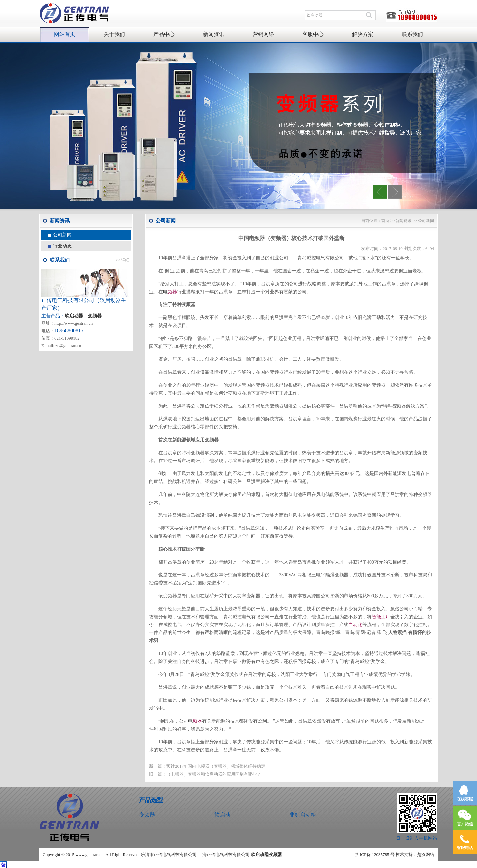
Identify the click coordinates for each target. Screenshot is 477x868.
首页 (385, 221)
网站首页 (65, 34)
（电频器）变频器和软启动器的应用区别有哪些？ (214, 774)
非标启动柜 (303, 815)
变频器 (95, 316)
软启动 (222, 815)
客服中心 (313, 34)
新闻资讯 (214, 34)
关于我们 (114, 34)
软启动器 (260, 855)
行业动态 (62, 246)
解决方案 (363, 34)
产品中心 (164, 34)
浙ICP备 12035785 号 (375, 855)
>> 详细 (122, 260)
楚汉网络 (426, 855)
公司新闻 (62, 235)
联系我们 (412, 34)
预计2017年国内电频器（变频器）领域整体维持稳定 (216, 766)
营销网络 (263, 34)
